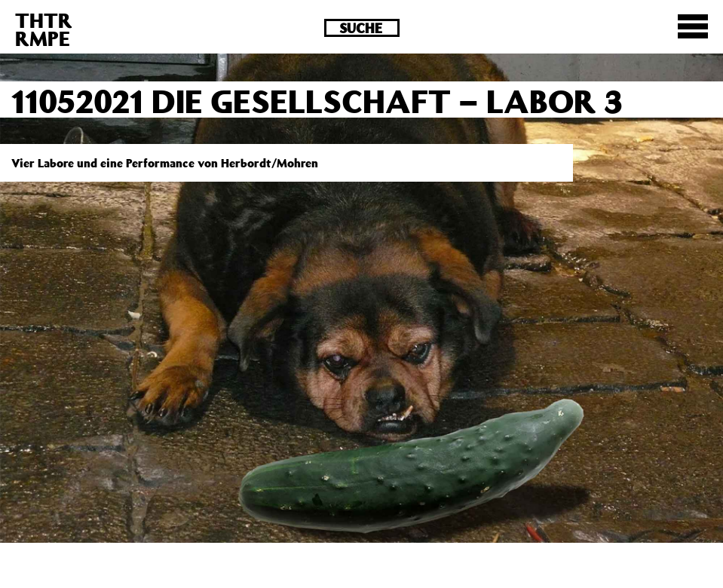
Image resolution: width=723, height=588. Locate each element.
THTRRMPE (44, 29)
